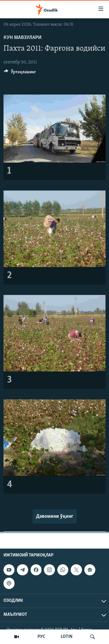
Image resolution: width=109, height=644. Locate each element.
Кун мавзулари (23, 38)
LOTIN (67, 637)
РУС (41, 637)
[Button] (20, 73)
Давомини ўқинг (55, 516)
